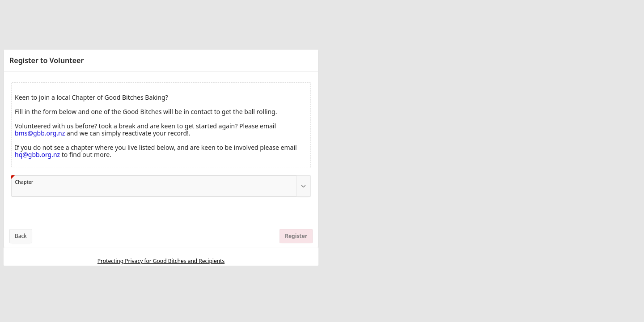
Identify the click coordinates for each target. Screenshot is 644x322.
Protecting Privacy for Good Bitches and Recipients (161, 261)
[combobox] (154, 186)
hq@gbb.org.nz (37, 155)
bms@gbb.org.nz (40, 133)
